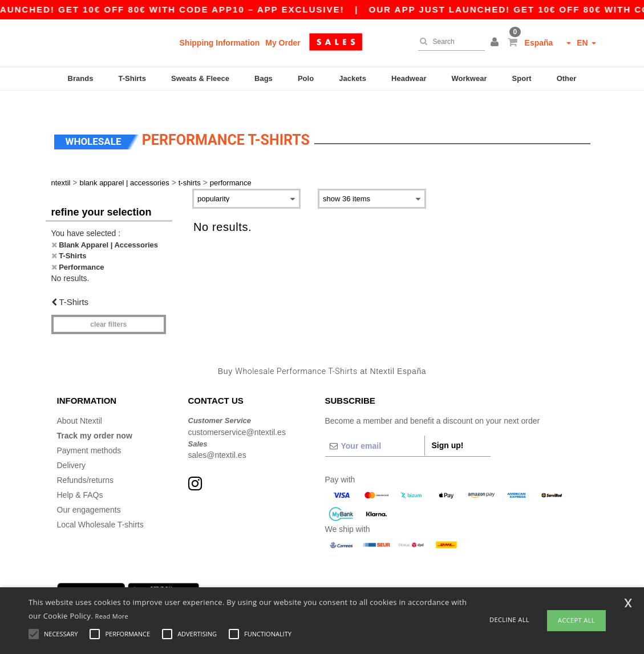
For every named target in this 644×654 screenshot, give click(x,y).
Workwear (469, 78)
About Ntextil (80, 402)
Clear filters (108, 306)
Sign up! (448, 426)
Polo (306, 78)
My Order (283, 43)
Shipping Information (220, 43)
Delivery (72, 446)
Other (567, 78)
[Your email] (375, 427)
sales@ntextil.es (217, 436)
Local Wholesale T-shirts (100, 506)
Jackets (353, 78)
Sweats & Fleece (200, 78)
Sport (522, 78)
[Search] (449, 42)
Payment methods (89, 432)
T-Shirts (132, 78)
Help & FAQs (80, 476)
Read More (112, 616)
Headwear (409, 78)
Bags (264, 78)
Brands (81, 78)
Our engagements (89, 491)
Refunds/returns (86, 461)
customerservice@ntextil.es (237, 413)
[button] (496, 43)
